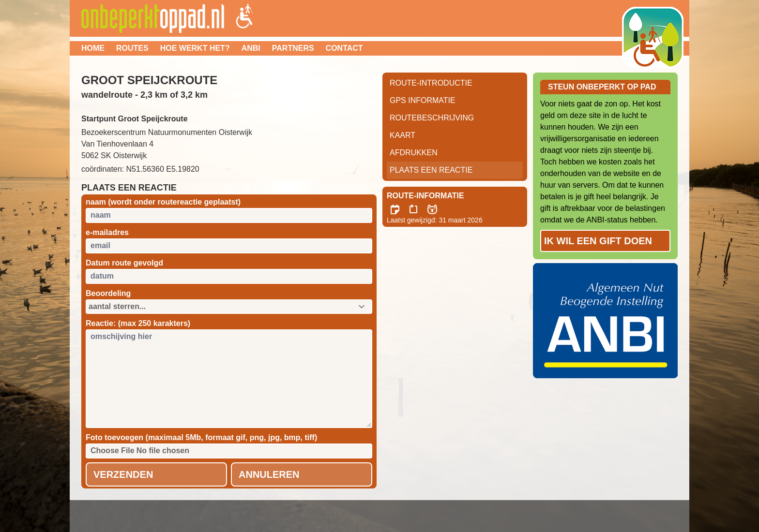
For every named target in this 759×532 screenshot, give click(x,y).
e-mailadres (107, 232)
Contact (344, 48)
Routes (132, 48)
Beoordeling (108, 293)
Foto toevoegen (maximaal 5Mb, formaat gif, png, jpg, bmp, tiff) (201, 437)
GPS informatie (423, 100)
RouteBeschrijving (432, 118)
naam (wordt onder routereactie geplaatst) (163, 202)
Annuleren (269, 474)
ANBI (251, 48)
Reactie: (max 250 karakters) (138, 323)
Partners (293, 48)
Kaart (402, 135)
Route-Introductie (431, 83)
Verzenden (123, 474)
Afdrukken (414, 153)
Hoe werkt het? (195, 48)
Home (93, 48)
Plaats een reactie (431, 170)
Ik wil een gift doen (598, 241)
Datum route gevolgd (124, 263)
